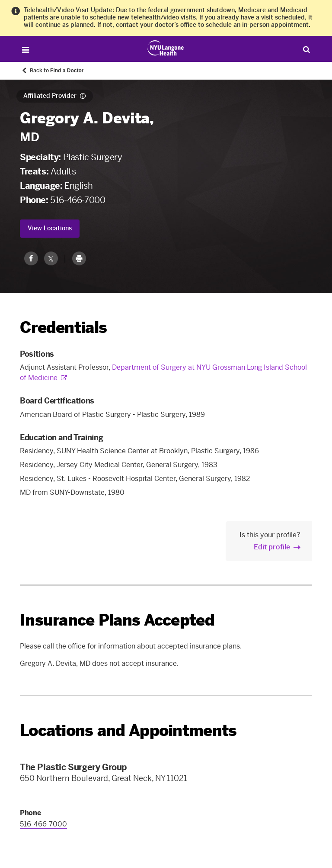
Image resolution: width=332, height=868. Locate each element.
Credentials (63, 328)
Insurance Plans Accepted (117, 620)
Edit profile (272, 547)
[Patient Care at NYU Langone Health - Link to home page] (166, 48)
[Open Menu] (25, 50)
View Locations (50, 228)
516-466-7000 (78, 200)
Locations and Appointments (128, 731)
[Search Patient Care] (307, 49)
